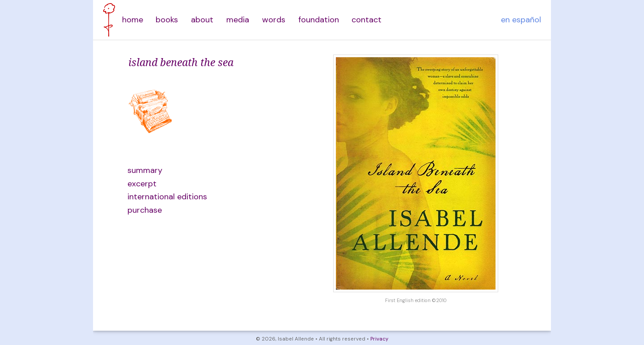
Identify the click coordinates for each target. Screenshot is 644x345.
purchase (145, 210)
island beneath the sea (181, 62)
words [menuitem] (274, 20)
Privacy (379, 339)
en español (521, 20)
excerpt (142, 184)
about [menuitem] (202, 20)
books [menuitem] (167, 20)
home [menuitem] (133, 20)
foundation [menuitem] (319, 20)
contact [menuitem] (366, 20)
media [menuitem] (238, 20)
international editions (167, 197)
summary (145, 170)
